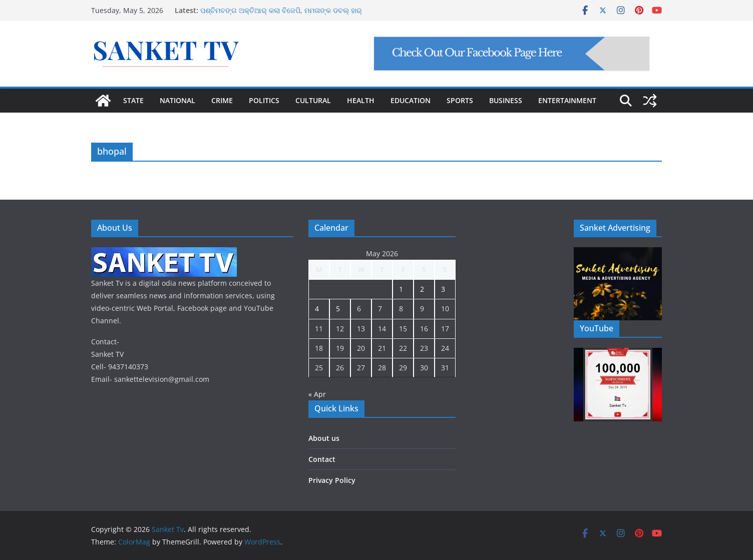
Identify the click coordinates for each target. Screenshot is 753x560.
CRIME (222, 100)
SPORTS (460, 100)
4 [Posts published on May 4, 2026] (317, 309)
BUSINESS (506, 100)
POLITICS (264, 100)
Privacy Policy (332, 480)
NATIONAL (177, 100)
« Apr (317, 394)
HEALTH (361, 100)
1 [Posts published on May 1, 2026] (401, 289)
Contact (322, 459)
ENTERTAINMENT (567, 100)
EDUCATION (411, 100)
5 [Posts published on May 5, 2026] (338, 309)
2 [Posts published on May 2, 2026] (422, 289)
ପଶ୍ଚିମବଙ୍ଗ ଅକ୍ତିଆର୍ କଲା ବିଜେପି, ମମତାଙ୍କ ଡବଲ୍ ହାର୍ (281, 10)
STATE (133, 100)
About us (324, 438)
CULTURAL (313, 100)
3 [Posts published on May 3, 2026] (443, 289)
